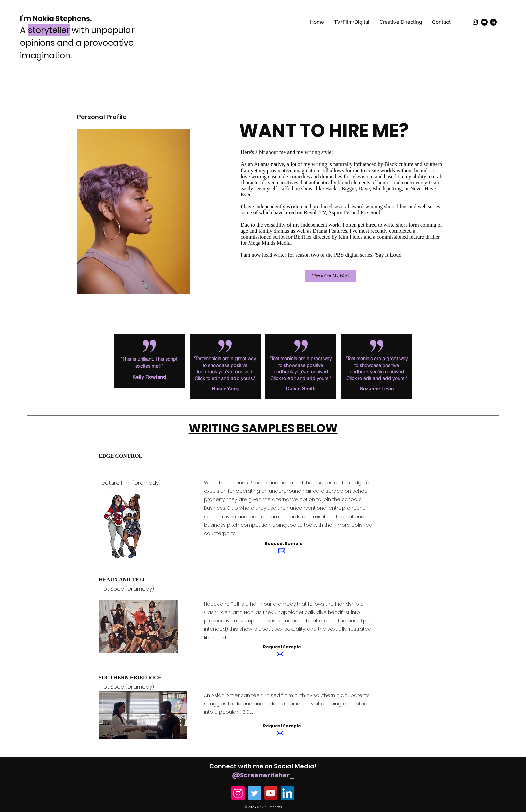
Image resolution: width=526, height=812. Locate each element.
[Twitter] (254, 793)
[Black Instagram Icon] (475, 22)
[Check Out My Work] (330, 276)
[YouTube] (484, 22)
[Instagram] (238, 793)
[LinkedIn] (493, 22)
